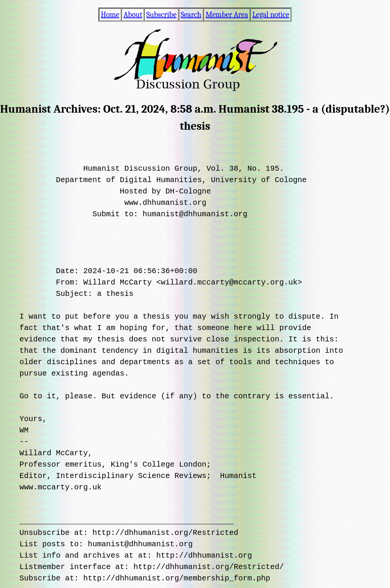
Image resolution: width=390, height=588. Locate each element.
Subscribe (161, 15)
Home (110, 15)
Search (191, 15)
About (133, 15)
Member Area (227, 15)
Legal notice (271, 15)
